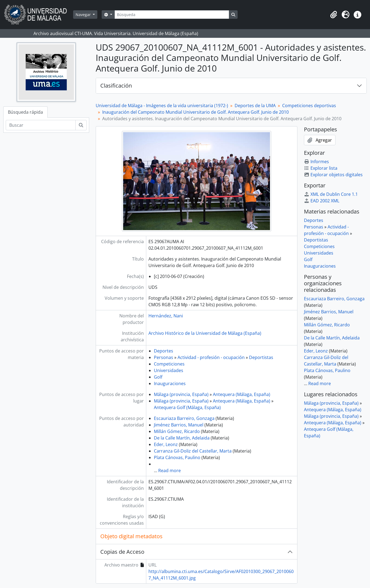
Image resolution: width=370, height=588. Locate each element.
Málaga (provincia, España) (181, 394)
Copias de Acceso (122, 552)
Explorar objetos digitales (333, 175)
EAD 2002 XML (322, 201)
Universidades (169, 370)
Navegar (84, 15)
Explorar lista (321, 168)
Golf (158, 377)
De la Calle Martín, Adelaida (182, 438)
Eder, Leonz (166, 444)
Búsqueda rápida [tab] (25, 112)
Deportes (164, 351)
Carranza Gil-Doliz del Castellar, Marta (193, 451)
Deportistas (261, 357)
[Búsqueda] (172, 15)
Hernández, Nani (166, 316)
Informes (316, 162)
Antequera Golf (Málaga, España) (187, 407)
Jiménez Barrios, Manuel (179, 425)
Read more (170, 471)
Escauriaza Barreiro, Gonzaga (184, 418)
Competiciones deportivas (309, 106)
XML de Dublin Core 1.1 (331, 194)
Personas (164, 357)
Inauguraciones (170, 383)
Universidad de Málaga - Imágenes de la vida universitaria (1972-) (162, 106)
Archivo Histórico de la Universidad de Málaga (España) (205, 333)
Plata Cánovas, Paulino (177, 457)
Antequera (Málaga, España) (242, 394)
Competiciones (169, 364)
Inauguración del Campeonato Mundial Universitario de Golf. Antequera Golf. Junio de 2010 (195, 112)
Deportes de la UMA (255, 106)
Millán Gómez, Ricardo (177, 431)
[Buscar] (41, 125)
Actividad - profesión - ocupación (211, 357)
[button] (334, 15)
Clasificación (116, 86)
